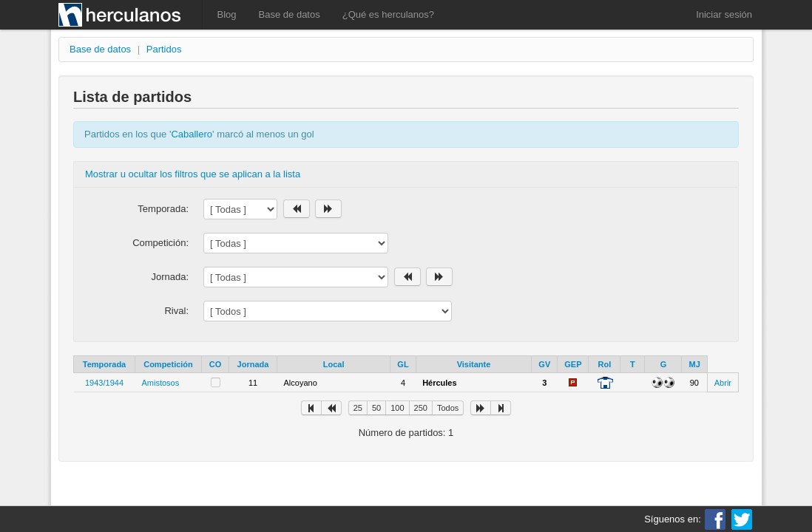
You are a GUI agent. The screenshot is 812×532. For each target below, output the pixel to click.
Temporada (104, 364)
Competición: (160, 243)
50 (376, 408)
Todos (448, 408)
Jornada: (170, 277)
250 (421, 408)
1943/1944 (104, 383)
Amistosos (161, 383)
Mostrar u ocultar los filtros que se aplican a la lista (193, 174)
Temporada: (163, 209)
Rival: (176, 311)
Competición (168, 364)
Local (334, 364)
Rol (605, 364)
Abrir (723, 383)
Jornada (253, 364)
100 (397, 408)
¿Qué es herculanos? (388, 14)
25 (358, 408)
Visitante (474, 364)
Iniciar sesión (724, 14)
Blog (227, 14)
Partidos (164, 49)
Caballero (192, 134)
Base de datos (290, 14)
